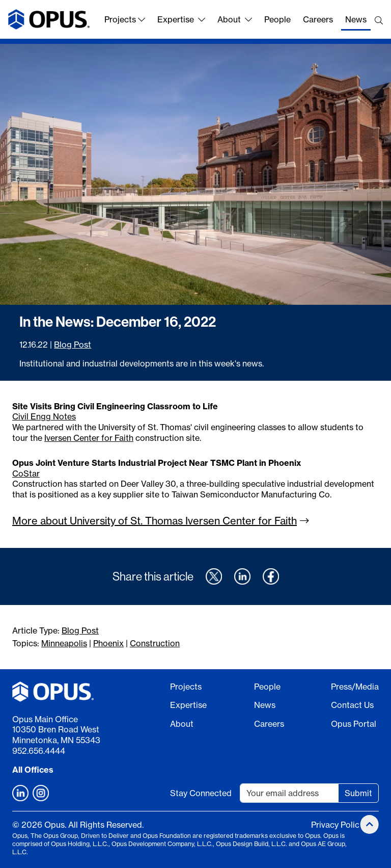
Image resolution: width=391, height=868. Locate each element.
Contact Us (352, 705)
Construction (155, 643)
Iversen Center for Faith (89, 438)
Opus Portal (354, 724)
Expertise (181, 19)
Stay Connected (201, 793)
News (356, 19)
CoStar (26, 474)
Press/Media (355, 687)
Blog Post (73, 345)
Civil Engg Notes (44, 416)
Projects (125, 19)
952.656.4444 (39, 751)
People (277, 19)
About (235, 19)
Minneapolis (64, 643)
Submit (358, 793)
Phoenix (108, 643)
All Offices (33, 770)
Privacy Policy (337, 825)
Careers (318, 19)
